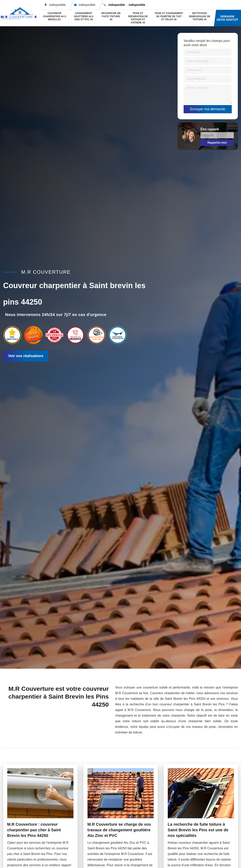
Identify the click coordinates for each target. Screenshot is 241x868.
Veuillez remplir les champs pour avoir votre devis (207, 43)
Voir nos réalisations (26, 356)
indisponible (87, 5)
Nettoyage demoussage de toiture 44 (200, 16)
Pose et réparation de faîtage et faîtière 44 (138, 18)
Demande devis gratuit (227, 18)
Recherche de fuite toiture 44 (111, 16)
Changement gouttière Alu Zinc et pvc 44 (84, 16)
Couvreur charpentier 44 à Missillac (54, 16)
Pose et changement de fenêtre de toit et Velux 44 (169, 16)
